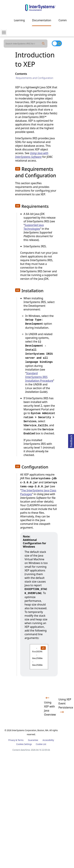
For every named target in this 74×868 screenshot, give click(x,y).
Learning (19, 20)
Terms (21, 740)
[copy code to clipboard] (43, 648)
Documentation (42, 20)
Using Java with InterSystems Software (32, 155)
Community (66, 20)
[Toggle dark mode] (57, 43)
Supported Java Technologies (34, 227)
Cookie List (41, 744)
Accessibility (48, 740)
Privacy (12, 740)
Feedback (71, 440)
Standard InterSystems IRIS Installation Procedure (39, 377)
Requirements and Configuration (34, 78)
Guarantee (33, 740)
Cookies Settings (24, 744)
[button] (18, 169)
